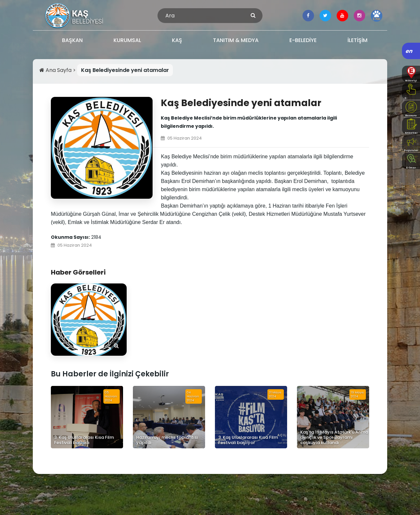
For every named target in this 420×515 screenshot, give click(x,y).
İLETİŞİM (357, 40)
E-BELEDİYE (303, 40)
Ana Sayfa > (58, 70)
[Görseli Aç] (89, 320)
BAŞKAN (72, 40)
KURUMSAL (127, 40)
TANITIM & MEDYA (236, 40)
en (409, 51)
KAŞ (177, 40)
